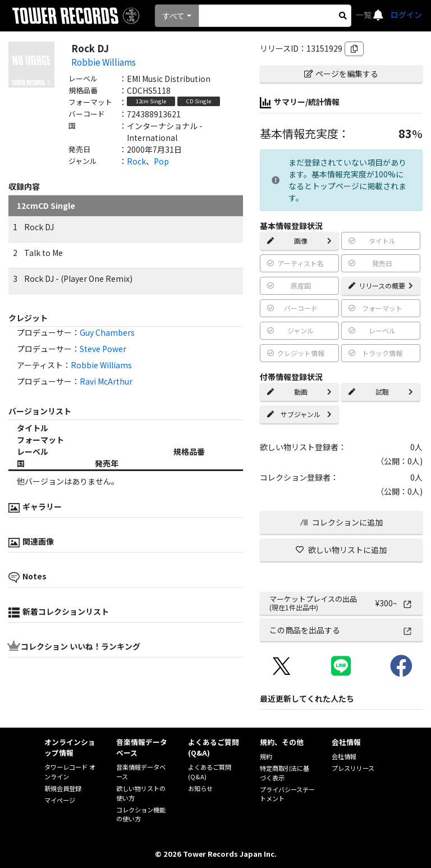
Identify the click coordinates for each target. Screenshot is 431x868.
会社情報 (344, 756)
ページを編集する (341, 74)
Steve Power (103, 349)
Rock (136, 161)
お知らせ (200, 788)
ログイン (406, 15)
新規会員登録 (63, 788)
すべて (173, 16)
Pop (161, 161)
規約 (266, 756)
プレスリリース (353, 768)
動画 (299, 392)
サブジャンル (299, 414)
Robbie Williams (104, 62)
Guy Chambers (107, 332)
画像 (299, 241)
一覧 (364, 15)
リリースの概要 (381, 285)
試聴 (381, 392)
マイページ (60, 800)
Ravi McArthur (106, 381)
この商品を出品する (341, 630)
